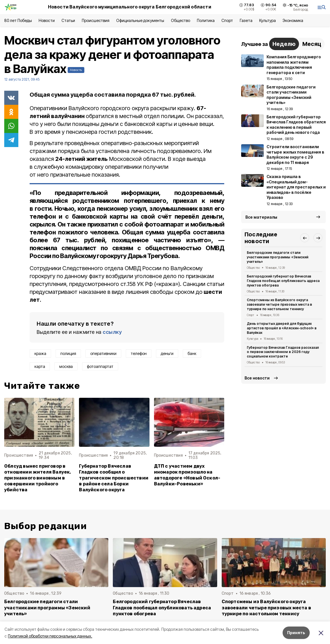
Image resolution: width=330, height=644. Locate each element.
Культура (267, 20)
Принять (296, 633)
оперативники (103, 353)
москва (66, 366)
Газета (246, 20)
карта (40, 366)
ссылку (112, 332)
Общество (181, 20)
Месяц (312, 44)
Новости (47, 20)
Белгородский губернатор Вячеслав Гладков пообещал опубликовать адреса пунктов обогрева (283, 281)
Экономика (293, 20)
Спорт (227, 20)
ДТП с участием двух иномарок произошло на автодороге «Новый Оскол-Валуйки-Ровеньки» (187, 475)
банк (192, 353)
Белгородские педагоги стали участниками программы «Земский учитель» (278, 257)
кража (40, 353)
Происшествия (96, 20)
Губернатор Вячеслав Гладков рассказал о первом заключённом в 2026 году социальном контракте (283, 352)
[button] (305, 238)
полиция (68, 353)
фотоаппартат (100, 366)
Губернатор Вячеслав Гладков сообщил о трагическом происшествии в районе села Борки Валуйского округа (114, 478)
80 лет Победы (18, 20)
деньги (167, 353)
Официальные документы (140, 20)
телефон (139, 353)
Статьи (68, 20)
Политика (206, 20)
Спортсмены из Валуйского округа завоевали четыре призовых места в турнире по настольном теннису (279, 304)
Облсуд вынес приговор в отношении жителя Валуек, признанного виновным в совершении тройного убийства (38, 478)
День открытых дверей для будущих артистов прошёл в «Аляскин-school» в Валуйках (282, 328)
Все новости (257, 378)
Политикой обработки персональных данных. (50, 636)
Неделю (284, 44)
